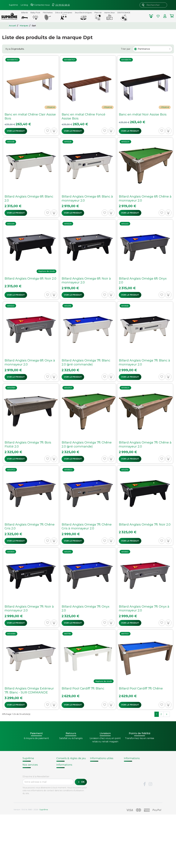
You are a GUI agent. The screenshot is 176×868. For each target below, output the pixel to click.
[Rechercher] (153, 5)
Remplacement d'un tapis (71, 771)
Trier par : (126, 49)
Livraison (28, 801)
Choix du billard (65, 768)
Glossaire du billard (135, 779)
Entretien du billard (67, 774)
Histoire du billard (134, 765)
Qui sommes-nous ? (35, 765)
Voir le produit (16, 131)
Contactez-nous (32, 786)
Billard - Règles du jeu (69, 778)
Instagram (150, 838)
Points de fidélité (100, 768)
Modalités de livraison (103, 765)
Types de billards (134, 775)
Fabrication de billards (137, 768)
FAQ (25, 805)
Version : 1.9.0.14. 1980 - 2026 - (31, 863)
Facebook (145, 838)
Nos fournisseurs (33, 768)
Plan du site (30, 789)
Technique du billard (136, 772)
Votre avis (129, 782)
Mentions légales (33, 782)
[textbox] (144, 49)
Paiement (28, 819)
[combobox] (153, 49)
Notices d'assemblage (68, 765)
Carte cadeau (31, 815)
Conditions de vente (35, 772)
